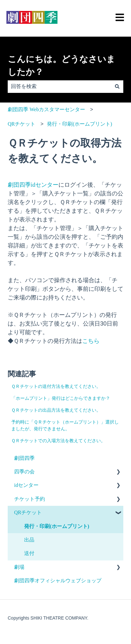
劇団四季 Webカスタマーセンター (46, 109)
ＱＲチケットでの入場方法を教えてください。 (58, 441)
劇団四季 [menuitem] (24, 458)
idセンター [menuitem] (26, 485)
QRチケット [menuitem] (28, 512)
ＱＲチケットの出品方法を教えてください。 (56, 410)
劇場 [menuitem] (19, 567)
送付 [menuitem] (29, 553)
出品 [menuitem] (29, 540)
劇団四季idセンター (33, 185)
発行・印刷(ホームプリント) (79, 124)
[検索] (117, 86)
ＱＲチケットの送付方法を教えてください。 (56, 386)
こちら (91, 341)
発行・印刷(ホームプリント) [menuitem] (57, 526)
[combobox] (59, 86)
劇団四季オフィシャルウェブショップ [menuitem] (58, 581)
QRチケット (22, 124)
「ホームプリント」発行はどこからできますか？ (61, 398)
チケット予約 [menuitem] (30, 499)
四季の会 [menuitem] (24, 472)
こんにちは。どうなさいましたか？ (61, 66)
